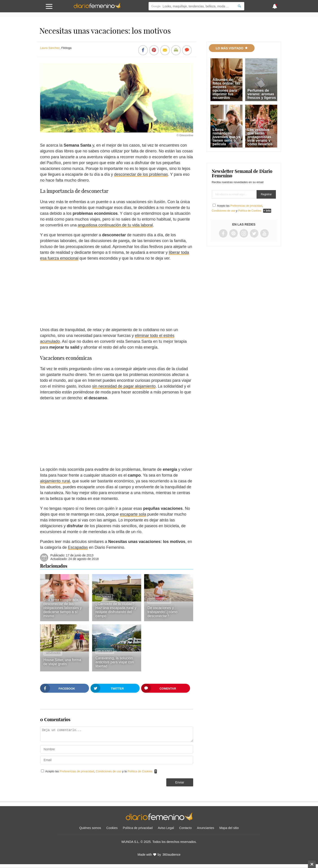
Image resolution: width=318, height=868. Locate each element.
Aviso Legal (166, 828)
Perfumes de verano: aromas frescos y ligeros (262, 94)
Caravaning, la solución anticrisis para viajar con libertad (115, 662)
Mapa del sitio (229, 828)
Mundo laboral (159, 601)
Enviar (180, 782)
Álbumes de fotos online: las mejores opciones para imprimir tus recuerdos (226, 89)
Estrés (50, 593)
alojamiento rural (55, 481)
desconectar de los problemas (141, 174)
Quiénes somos (90, 828)
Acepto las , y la (99, 771)
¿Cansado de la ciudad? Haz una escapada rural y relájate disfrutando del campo (116, 610)
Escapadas (78, 547)
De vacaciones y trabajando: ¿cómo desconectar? (162, 612)
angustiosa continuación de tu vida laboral (115, 225)
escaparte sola (133, 514)
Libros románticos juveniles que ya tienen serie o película (227, 137)
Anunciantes (206, 828)
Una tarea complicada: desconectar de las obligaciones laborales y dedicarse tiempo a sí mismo (63, 608)
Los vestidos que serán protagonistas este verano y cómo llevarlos (260, 137)
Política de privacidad (138, 828)
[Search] (239, 6)
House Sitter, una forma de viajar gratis (62, 662)
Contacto (185, 828)
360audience (171, 855)
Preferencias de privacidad (77, 771)
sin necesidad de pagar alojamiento (124, 386)
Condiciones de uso (109, 771)
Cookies (112, 828)
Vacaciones (53, 653)
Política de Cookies (140, 771)
